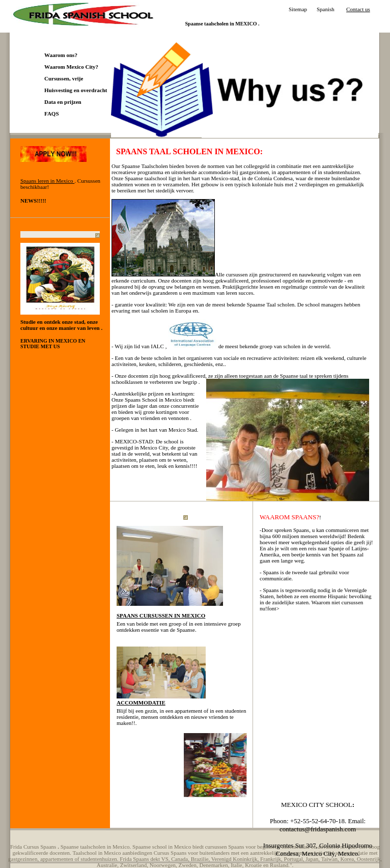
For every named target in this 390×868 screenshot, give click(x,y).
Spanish (326, 9)
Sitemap (298, 9)
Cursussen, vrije (64, 78)
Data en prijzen (63, 102)
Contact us (358, 9)
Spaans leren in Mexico (47, 181)
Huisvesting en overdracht (76, 90)
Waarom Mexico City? (71, 67)
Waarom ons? (61, 55)
